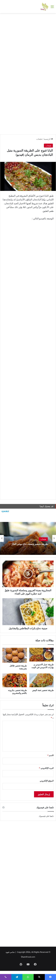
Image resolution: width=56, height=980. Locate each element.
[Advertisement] (28, 44)
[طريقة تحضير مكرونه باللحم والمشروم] (15, 680)
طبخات (39, 139)
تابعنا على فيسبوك (46, 816)
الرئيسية (48, 139)
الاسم (51, 755)
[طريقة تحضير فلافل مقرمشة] (15, 655)
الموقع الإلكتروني (47, 781)
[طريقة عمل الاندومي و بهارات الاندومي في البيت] (42, 655)
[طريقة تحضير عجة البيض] (42, 680)
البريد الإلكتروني (46, 768)
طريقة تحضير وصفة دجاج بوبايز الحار (30, 544)
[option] (28, 538)
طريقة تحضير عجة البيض (43, 690)
